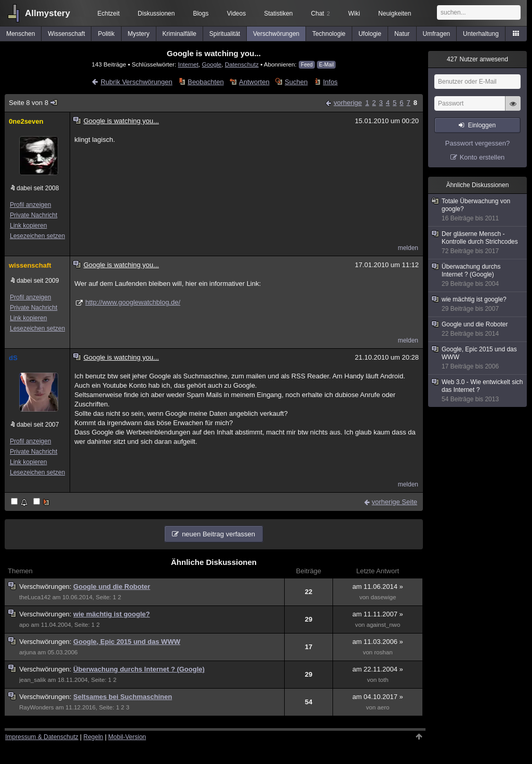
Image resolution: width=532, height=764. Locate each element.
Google (212, 64)
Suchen (296, 82)
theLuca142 (35, 597)
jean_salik (32, 680)
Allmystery (48, 13)
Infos (330, 82)
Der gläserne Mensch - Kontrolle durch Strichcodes (478, 243)
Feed (307, 65)
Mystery (139, 34)
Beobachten (205, 82)
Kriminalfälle (179, 34)
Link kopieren (28, 226)
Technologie (329, 34)
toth (383, 680)
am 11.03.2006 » (378, 642)
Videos (236, 14)
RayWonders (37, 707)
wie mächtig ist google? (111, 614)
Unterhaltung (481, 34)
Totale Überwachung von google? (478, 210)
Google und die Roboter (112, 587)
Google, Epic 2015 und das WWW (127, 642)
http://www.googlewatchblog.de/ (133, 302)
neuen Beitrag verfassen (218, 534)
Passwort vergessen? (477, 143)
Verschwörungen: (46, 587)
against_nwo (383, 625)
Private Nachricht (34, 215)
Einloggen (482, 125)
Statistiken (278, 14)
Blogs (201, 14)
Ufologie (370, 34)
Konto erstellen (482, 157)
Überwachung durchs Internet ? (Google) (139, 669)
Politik (107, 34)
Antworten (254, 82)
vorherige (348, 103)
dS (13, 358)
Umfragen (437, 34)
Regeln (94, 737)
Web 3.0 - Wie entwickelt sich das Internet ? (478, 391)
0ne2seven (26, 121)
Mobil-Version (127, 737)
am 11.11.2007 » (378, 614)
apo (24, 625)
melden (408, 248)
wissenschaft (30, 265)
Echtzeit (109, 14)
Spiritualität (225, 34)
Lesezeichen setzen (37, 236)
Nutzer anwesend (477, 59)
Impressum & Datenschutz (42, 737)
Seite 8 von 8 (34, 103)
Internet (188, 64)
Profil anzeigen (30, 205)
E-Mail (326, 65)
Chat (321, 14)
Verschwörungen (276, 34)
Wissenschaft (66, 34)
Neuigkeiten (395, 14)
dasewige (384, 597)
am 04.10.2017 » (378, 697)
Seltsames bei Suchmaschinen (123, 697)
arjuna (28, 652)
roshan (383, 652)
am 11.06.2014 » (378, 587)
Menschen (21, 34)
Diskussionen (156, 14)
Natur (402, 34)
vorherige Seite (395, 502)
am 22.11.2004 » (378, 669)
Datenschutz (242, 64)
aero (383, 707)
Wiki (354, 14)
